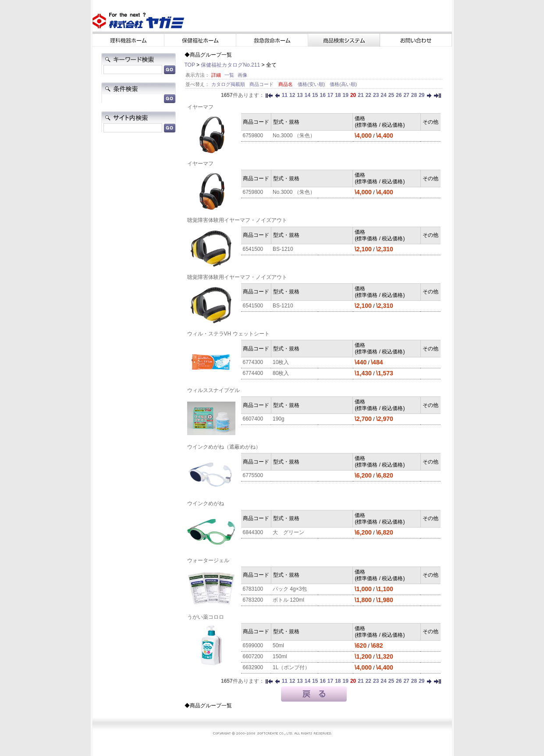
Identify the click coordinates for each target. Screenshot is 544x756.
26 (399, 95)
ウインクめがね (206, 503)
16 (322, 95)
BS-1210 (283, 249)
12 (292, 95)
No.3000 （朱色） (294, 136)
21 (361, 95)
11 (285, 95)
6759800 (253, 136)
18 (338, 95)
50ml (278, 645)
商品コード (262, 84)
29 (421, 95)
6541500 (253, 249)
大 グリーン (288, 532)
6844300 (253, 532)
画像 (242, 75)
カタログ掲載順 (229, 84)
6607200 (253, 656)
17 (330, 95)
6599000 (253, 645)
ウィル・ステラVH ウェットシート (228, 334)
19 (346, 95)
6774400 (253, 373)
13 (300, 95)
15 (315, 95)
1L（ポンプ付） (291, 667)
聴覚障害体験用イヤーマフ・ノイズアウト (237, 220)
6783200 (253, 600)
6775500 (253, 475)
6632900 (253, 667)
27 (406, 95)
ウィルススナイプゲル (213, 390)
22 (368, 95)
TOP (190, 65)
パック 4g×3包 (290, 589)
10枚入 (281, 362)
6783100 (253, 589)
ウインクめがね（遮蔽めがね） (224, 447)
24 (383, 95)
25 (391, 95)
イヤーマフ (200, 107)
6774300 (253, 362)
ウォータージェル (208, 560)
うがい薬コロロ (206, 617)
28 (414, 95)
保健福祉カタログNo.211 (230, 65)
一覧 (229, 75)
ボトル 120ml (288, 600)
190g (279, 419)
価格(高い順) (343, 84)
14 (308, 95)
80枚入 (281, 373)
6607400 (253, 419)
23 (376, 95)
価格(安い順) (312, 84)
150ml (280, 656)
